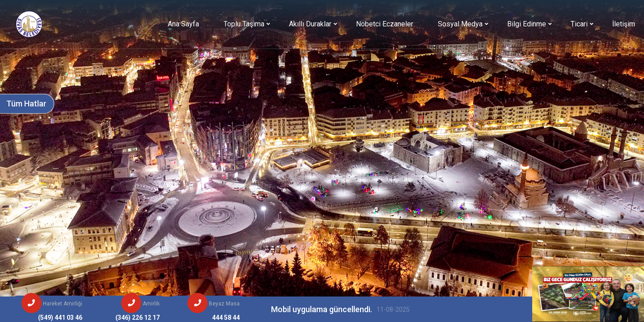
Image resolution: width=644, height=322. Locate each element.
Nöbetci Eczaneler (385, 24)
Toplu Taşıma (244, 24)
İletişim (624, 24)
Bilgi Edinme (527, 24)
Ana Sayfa (183, 24)
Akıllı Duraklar (310, 24)
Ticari (579, 24)
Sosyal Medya (460, 24)
